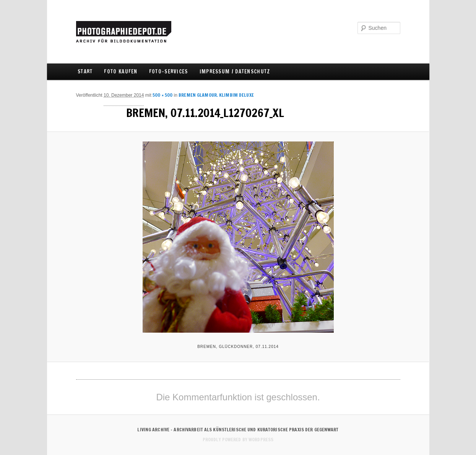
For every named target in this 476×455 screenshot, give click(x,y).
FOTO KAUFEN (121, 71)
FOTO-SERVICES (169, 71)
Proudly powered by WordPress (238, 440)
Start (85, 71)
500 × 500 (162, 95)
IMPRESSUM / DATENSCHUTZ (235, 71)
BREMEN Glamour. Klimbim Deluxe (216, 95)
